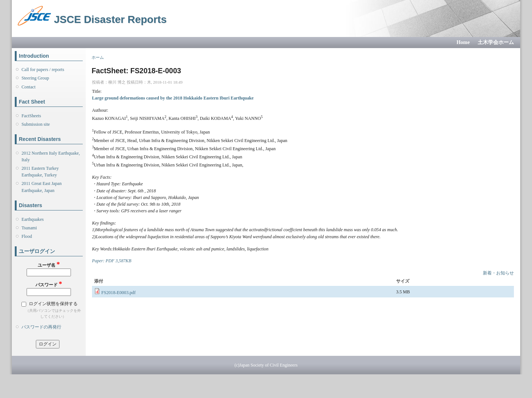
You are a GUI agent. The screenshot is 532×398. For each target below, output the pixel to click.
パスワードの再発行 (41, 327)
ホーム (98, 57)
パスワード (49, 284)
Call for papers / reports (43, 70)
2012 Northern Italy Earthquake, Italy (51, 156)
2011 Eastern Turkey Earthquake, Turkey (40, 172)
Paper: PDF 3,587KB (112, 261)
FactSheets (31, 116)
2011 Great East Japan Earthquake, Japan (42, 187)
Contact (28, 87)
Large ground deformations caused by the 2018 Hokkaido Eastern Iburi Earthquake (173, 98)
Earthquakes (33, 219)
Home (463, 42)
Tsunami (29, 228)
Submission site (36, 124)
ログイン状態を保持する (53, 304)
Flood (27, 236)
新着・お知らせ (498, 273)
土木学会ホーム (496, 42)
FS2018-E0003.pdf (118, 293)
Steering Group (35, 78)
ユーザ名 (49, 265)
